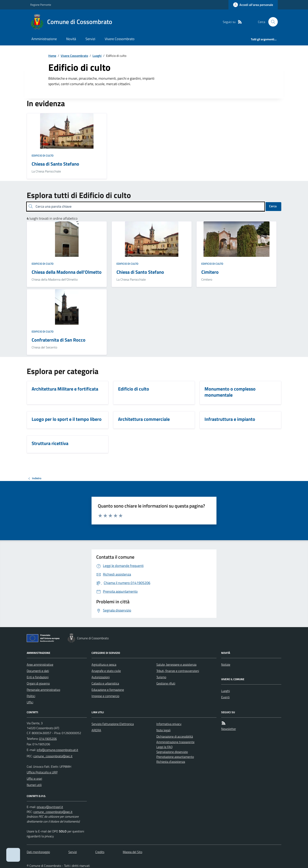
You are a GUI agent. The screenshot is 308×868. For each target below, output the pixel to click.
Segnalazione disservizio (172, 752)
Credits (100, 852)
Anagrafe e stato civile (106, 671)
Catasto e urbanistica (105, 683)
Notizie (226, 664)
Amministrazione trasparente (175, 742)
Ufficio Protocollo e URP (42, 772)
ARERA (96, 730)
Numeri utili (34, 785)
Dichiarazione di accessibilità (175, 736)
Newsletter (229, 729)
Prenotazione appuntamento (175, 757)
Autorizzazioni (101, 677)
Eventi (225, 697)
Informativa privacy (169, 724)
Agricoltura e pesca (104, 664)
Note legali (163, 730)
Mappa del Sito (132, 852)
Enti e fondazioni (38, 677)
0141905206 (48, 739)
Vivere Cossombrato (120, 39)
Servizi (90, 39)
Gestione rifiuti (166, 683)
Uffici (30, 702)
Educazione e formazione (108, 690)
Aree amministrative (40, 664)
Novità (71, 39)
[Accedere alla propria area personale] (253, 5)
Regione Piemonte (41, 5)
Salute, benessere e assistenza (176, 664)
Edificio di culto (43, 155)
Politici (31, 696)
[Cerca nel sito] (271, 22)
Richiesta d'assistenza (171, 762)
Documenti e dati (38, 671)
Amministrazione (44, 39)
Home (52, 56)
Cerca (273, 206)
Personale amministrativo (43, 690)
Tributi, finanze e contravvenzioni (178, 671)
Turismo (161, 677)
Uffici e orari (34, 779)
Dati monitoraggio (38, 852)
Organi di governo (38, 683)
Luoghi (97, 56)
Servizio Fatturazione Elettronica (113, 724)
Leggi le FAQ (165, 747)
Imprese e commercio (105, 696)
